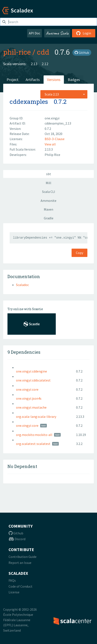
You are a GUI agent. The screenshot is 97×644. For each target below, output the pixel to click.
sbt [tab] (49, 174)
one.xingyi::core (27, 389)
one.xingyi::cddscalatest (33, 380)
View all (50, 144)
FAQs (12, 580)
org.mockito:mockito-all (34, 435)
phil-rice (17, 52)
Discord (17, 539)
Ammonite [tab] (48, 201)
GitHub (82, 53)
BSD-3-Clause (55, 139)
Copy (79, 253)
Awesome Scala (57, 33)
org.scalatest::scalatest (33, 444)
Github (16, 533)
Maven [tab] (48, 209)
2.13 (34, 64)
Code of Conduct (21, 586)
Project (12, 80)
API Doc (35, 33)
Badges (74, 80)
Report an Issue (20, 563)
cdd (43, 52)
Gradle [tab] (49, 218)
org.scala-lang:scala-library (36, 417)
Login (84, 33)
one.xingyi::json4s (29, 398)
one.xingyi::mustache (31, 407)
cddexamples (29, 102)
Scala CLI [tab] (49, 192)
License (14, 592)
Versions (54, 80)
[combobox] (64, 94)
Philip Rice (52, 155)
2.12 (45, 64)
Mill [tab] (48, 183)
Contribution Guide (23, 557)
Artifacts (33, 80)
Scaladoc (22, 285)
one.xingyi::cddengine (32, 371)
